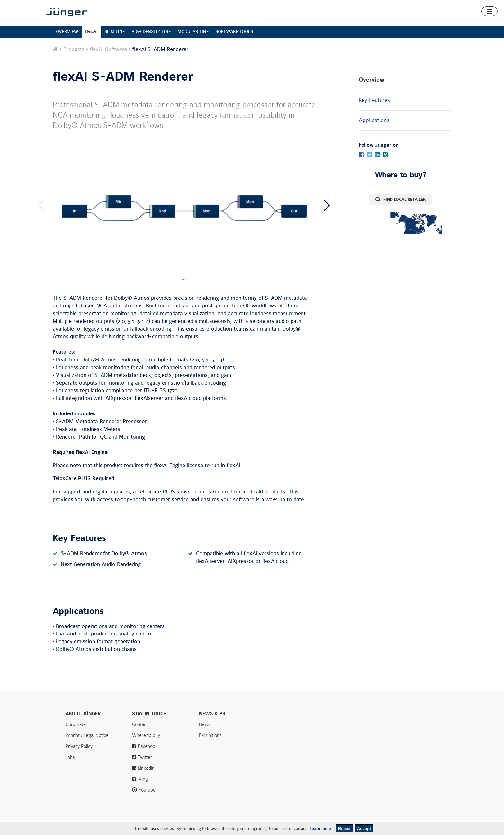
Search (441, 6)
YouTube (147, 805)
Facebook (148, 761)
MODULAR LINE (193, 46)
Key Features (374, 115)
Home (274, 23)
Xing (143, 794)
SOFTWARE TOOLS (234, 46)
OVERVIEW (67, 46)
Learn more (320, 829)
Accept (364, 828)
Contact (418, 6)
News (374, 6)
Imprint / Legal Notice (87, 750)
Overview (372, 95)
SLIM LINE (115, 46)
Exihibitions (210, 750)
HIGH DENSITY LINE (151, 46)
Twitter (145, 772)
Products (295, 23)
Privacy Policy (79, 761)
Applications (374, 135)
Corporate (76, 739)
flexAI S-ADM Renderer (123, 92)
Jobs (70, 772)
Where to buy (432, 23)
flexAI (91, 46)
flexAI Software (108, 64)
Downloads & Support (390, 23)
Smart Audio (323, 23)
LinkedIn (146, 783)
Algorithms (351, 23)
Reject (344, 828)
